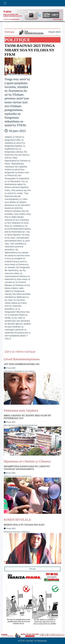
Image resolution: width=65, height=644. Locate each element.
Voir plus (33, 569)
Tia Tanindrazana (41, 641)
